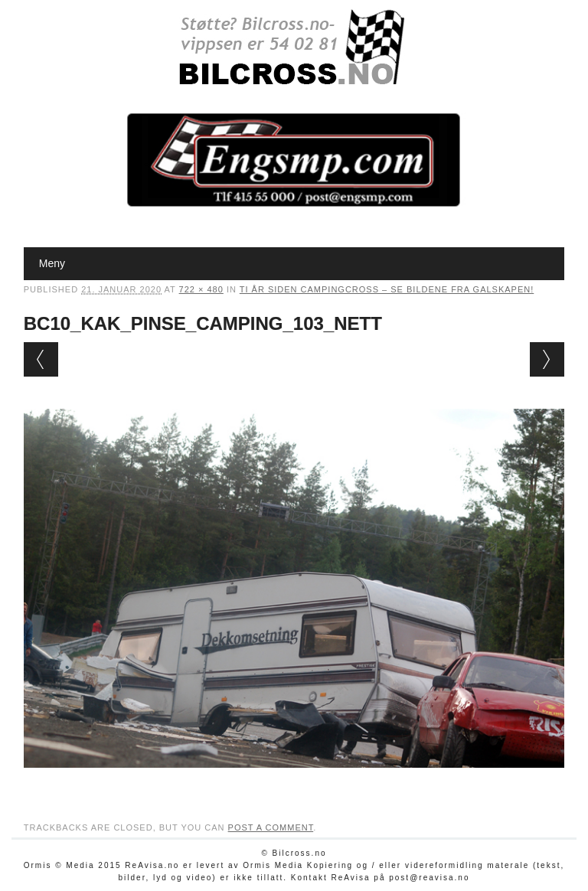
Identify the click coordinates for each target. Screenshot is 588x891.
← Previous (41, 359)
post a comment (271, 827)
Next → (547, 359)
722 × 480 (201, 289)
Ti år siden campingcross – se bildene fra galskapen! (387, 289)
